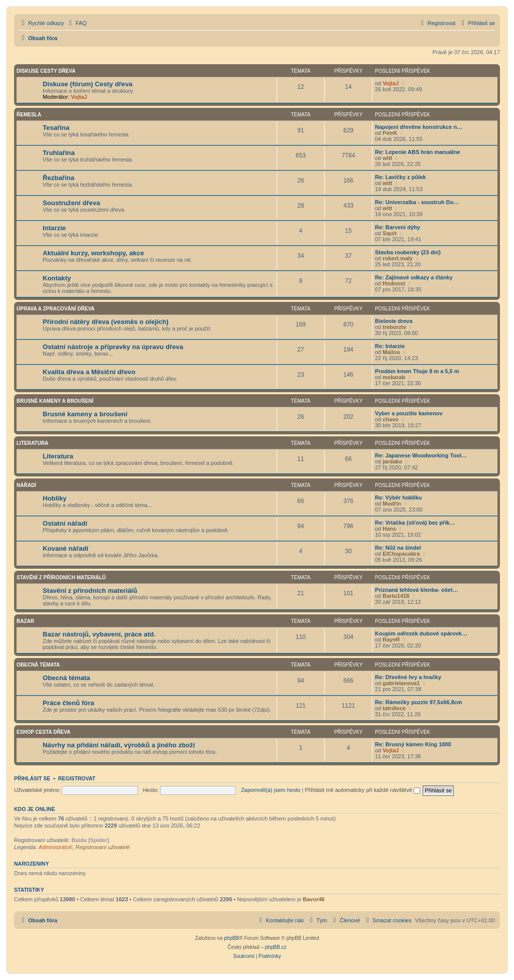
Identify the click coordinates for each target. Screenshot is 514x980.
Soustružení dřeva (71, 203)
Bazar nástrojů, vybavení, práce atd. (99, 634)
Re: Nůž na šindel (398, 548)
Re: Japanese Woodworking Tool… (421, 455)
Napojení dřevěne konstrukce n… (419, 127)
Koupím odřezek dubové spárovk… (421, 633)
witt (387, 158)
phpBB (231, 938)
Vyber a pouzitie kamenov (409, 413)
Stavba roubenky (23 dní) (408, 252)
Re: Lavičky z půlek (401, 177)
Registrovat (77, 778)
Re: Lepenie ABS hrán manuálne (418, 152)
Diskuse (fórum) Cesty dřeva (88, 84)
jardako (392, 461)
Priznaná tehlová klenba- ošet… (417, 590)
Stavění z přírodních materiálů (61, 578)
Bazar (25, 621)
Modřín (392, 504)
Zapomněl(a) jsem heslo (271, 790)
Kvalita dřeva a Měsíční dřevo (89, 372)
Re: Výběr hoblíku (399, 498)
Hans (389, 529)
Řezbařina (58, 178)
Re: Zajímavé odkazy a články (414, 277)
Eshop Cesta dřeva (43, 732)
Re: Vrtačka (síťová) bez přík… (415, 523)
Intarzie (54, 228)
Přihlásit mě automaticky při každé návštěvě (362, 790)
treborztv (394, 327)
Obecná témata (38, 665)
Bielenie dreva (394, 321)
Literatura (32, 443)
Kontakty (57, 278)
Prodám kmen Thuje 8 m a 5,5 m (417, 371)
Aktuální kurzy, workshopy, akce (93, 253)
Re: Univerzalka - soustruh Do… (417, 202)
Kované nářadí (66, 548)
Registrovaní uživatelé (102, 847)
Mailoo (391, 352)
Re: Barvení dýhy (398, 227)
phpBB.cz (276, 947)
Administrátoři (55, 847)
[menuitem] (77, 23)
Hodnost (394, 283)
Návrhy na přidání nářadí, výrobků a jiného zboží (119, 745)
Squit (390, 233)
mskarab (394, 377)
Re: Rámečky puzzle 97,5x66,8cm (419, 702)
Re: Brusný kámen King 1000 (413, 744)
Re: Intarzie (390, 346)
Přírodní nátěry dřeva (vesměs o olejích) (106, 322)
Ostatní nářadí (65, 523)
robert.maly (398, 258)
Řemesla (29, 115)
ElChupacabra (401, 554)
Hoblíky (55, 498)
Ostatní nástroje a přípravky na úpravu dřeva (113, 347)
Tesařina (56, 128)
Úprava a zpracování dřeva (56, 309)
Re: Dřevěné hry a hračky (408, 677)
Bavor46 (313, 899)
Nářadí (26, 485)
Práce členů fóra (69, 703)
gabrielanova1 (401, 683)
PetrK (390, 133)
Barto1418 (396, 596)
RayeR (391, 639)
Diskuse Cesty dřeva (46, 71)
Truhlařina (59, 153)
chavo (391, 419)
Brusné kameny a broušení (55, 401)
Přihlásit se (32, 778)
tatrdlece (394, 708)
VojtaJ (79, 97)
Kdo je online (35, 809)
